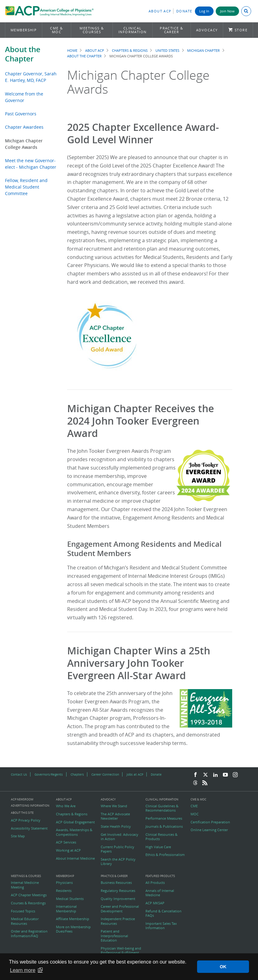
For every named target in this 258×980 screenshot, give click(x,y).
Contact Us (19, 774)
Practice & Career (172, 30)
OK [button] (223, 967)
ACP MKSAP (155, 903)
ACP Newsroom (22, 800)
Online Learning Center (209, 830)
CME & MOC (56, 30)
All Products (155, 883)
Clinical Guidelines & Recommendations (162, 808)
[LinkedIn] (215, 775)
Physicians (64, 883)
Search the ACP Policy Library (118, 862)
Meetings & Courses (92, 30)
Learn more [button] (23, 970)
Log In (204, 11)
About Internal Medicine (75, 858)
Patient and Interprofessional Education (114, 936)
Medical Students (70, 899)
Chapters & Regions (130, 50)
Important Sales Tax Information (161, 926)
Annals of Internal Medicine (160, 893)
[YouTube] (225, 775)
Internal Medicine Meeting (25, 885)
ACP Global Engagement (75, 822)
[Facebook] (196, 775)
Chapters (77, 774)
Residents (64, 891)
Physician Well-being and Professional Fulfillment (121, 951)
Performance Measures (164, 818)
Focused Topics (23, 911)
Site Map (18, 836)
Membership (24, 30)
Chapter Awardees (24, 127)
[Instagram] (235, 775)
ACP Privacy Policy (26, 820)
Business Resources (116, 883)
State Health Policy (116, 826)
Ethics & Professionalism (165, 855)
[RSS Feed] (205, 783)
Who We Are (66, 806)
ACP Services (66, 842)
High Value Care (158, 847)
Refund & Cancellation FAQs (164, 913)
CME (194, 806)
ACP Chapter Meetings (29, 895)
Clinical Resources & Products (161, 837)
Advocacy (207, 30)
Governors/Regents (49, 774)
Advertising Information (30, 806)
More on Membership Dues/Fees (73, 929)
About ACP (160, 11)
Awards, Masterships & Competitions (74, 832)
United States (167, 50)
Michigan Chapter (203, 50)
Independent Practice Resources (118, 921)
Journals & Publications (164, 826)
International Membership (66, 909)
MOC (195, 814)
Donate (184, 11)
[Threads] (195, 783)
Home (72, 50)
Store (241, 30)
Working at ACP (68, 850)
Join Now (227, 11)
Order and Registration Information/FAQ (29, 933)
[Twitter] (205, 775)
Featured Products (160, 876)
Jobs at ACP (135, 774)
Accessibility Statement (29, 828)
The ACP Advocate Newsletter (115, 816)
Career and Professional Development (120, 909)
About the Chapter (23, 54)
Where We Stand (114, 806)
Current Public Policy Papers (117, 849)
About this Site (22, 813)
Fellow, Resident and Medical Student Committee (26, 187)
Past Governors (21, 114)
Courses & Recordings (28, 903)
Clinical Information (133, 30)
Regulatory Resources (118, 891)
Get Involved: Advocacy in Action (120, 837)
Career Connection (105, 774)
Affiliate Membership (73, 919)
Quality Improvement (118, 899)
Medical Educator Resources (25, 921)
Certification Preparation (210, 822)
